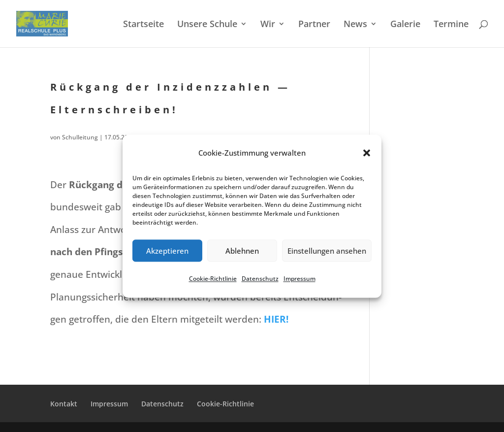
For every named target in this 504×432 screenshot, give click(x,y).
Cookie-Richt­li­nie (213, 279)
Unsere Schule (207, 25)
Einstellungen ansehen (327, 251)
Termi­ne (451, 25)
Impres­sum (299, 279)
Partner (314, 25)
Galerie (405, 25)
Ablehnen (242, 251)
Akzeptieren (167, 251)
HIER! (276, 319)
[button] (367, 153)
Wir (268, 25)
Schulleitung (80, 137)
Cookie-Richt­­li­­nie (225, 404)
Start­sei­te (143, 25)
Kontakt (64, 404)
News (355, 25)
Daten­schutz (260, 279)
